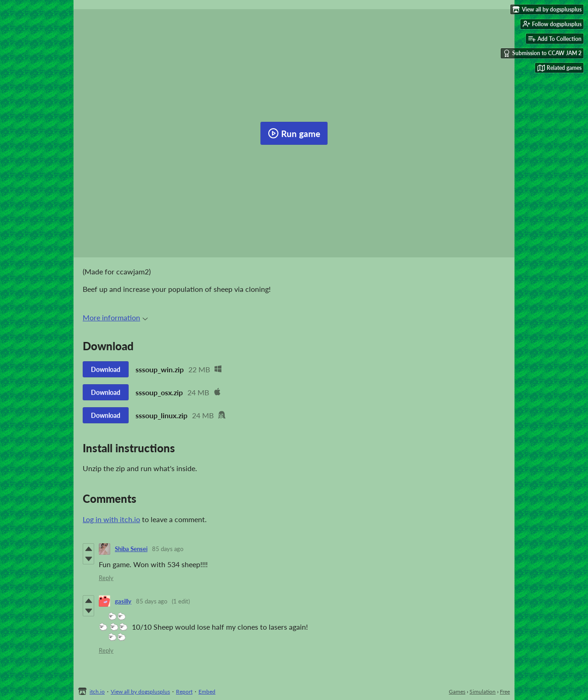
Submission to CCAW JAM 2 (542, 53)
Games (457, 691)
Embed (207, 691)
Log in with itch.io (111, 519)
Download (106, 369)
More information (115, 317)
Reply (106, 578)
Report (184, 691)
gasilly (123, 601)
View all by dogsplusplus (140, 691)
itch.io (97, 691)
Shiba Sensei (131, 549)
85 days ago (168, 549)
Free (505, 691)
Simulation (483, 691)
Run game (294, 133)
